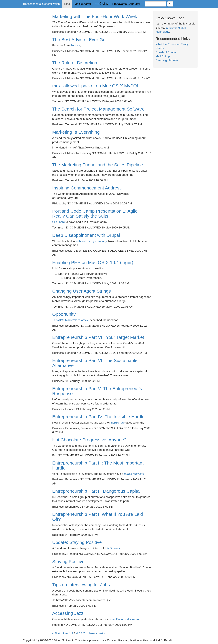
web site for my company (91, 241)
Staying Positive (68, 562)
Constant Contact (167, 52)
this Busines (112, 548)
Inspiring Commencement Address (87, 188)
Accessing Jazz (68, 613)
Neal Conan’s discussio (124, 619)
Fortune (75, 45)
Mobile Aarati (83, 4)
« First (56, 633)
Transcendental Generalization (41, 4)
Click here (59, 222)
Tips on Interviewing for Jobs (81, 585)
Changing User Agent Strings (82, 291)
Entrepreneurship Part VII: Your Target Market (98, 337)
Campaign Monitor (167, 60)
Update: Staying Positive (77, 542)
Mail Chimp (163, 56)
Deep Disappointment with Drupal (86, 235)
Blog (67, 4)
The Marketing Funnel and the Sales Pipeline (98, 165)
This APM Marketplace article (71, 320)
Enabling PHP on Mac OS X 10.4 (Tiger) (93, 262)
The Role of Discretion (75, 63)
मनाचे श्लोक (102, 4)
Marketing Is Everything (76, 132)
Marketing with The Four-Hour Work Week (95, 16)
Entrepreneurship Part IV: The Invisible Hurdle (98, 417)
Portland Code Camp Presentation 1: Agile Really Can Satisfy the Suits (95, 214)
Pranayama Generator (126, 4)
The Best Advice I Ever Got (79, 40)
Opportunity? (65, 314)
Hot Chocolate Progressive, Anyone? (89, 440)
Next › (93, 633)
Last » (102, 633)
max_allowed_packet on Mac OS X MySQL (96, 86)
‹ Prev (65, 633)
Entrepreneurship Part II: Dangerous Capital (96, 491)
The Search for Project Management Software (98, 109)
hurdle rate (118, 423)
